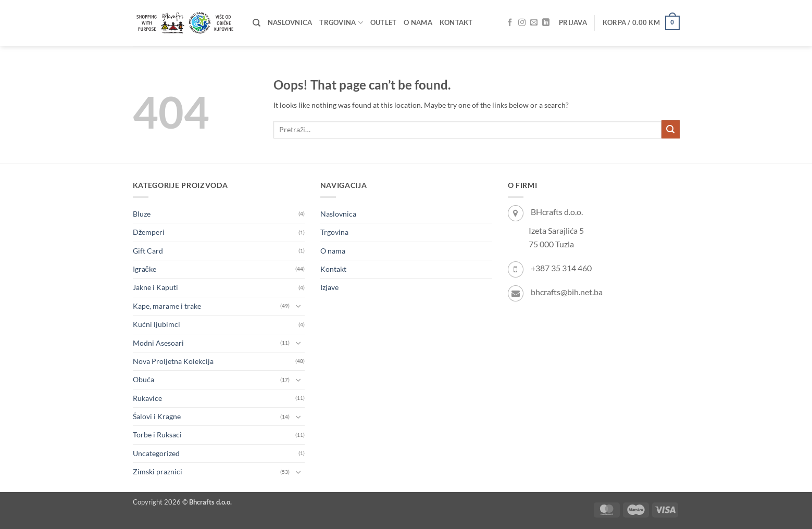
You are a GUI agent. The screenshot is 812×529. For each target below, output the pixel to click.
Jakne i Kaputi (155, 287)
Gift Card (148, 251)
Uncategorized (156, 453)
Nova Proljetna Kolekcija (173, 361)
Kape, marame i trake (167, 306)
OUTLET (384, 23)
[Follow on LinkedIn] (546, 23)
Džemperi (149, 232)
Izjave (329, 287)
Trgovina (341, 23)
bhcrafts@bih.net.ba (567, 292)
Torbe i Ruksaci (157, 434)
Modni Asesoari (158, 343)
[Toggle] (298, 306)
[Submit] (671, 129)
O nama (418, 23)
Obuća (143, 379)
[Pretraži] (257, 23)
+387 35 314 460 (561, 268)
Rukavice (147, 398)
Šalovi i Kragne (157, 416)
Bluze (142, 214)
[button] (573, 23)
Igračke (145, 269)
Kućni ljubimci (157, 324)
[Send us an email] (534, 23)
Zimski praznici (158, 471)
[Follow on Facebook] (510, 23)
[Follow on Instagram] (522, 23)
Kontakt (456, 23)
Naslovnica (290, 23)
